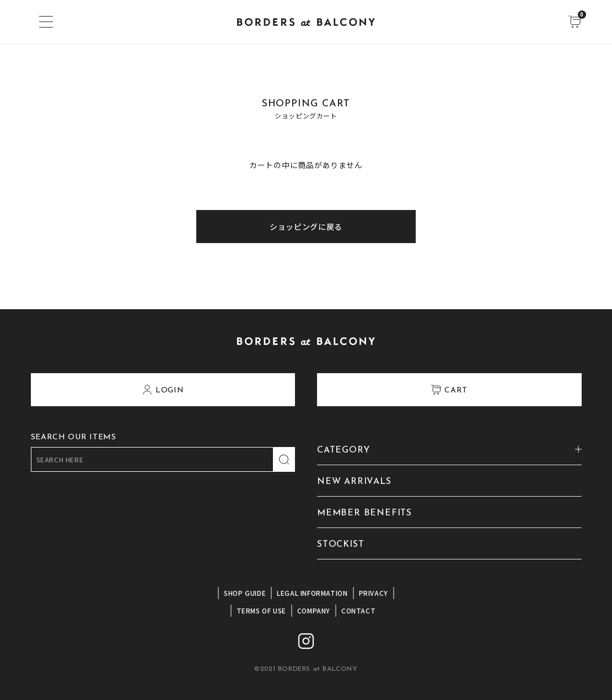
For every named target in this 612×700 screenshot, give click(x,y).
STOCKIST (340, 545)
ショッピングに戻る (306, 227)
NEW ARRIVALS (354, 482)
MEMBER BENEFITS (364, 513)
